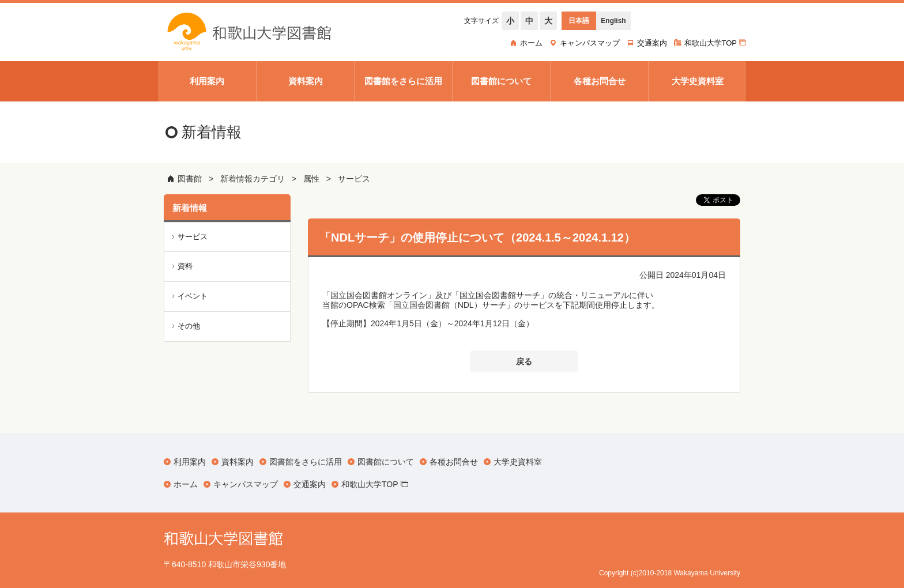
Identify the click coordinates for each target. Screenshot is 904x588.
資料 (185, 266)
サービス (354, 179)
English (613, 21)
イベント (193, 296)
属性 (311, 179)
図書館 (190, 179)
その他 (189, 326)
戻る (524, 361)
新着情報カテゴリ (253, 179)
